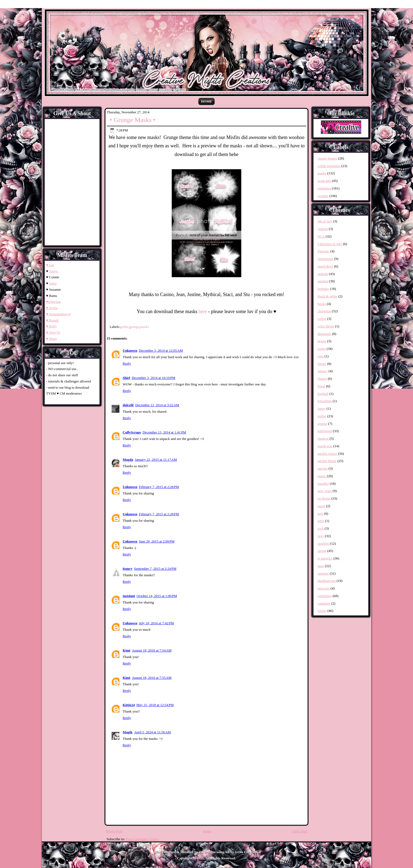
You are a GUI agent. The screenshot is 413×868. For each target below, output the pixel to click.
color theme (326, 326)
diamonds (324, 334)
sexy (321, 536)
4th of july (325, 221)
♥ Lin (50, 265)
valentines (325, 596)
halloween (325, 431)
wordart (323, 196)
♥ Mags (51, 339)
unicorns (324, 588)
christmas (324, 311)
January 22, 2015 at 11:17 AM (156, 460)
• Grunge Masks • (132, 120)
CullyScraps (132, 432)
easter (322, 349)
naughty (323, 484)
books (322, 304)
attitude (323, 274)
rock (321, 528)
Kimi (126, 650)
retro (321, 521)
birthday (323, 289)
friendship (325, 401)
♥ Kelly (51, 326)
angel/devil (325, 266)
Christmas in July (330, 244)
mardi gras (325, 446)
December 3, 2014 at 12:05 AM (161, 350)
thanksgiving (327, 581)
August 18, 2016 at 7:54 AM (152, 650)
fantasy (323, 371)
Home (206, 101)
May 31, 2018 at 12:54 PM (155, 705)
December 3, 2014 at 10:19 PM (153, 378)
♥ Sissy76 (53, 332)
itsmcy (128, 569)
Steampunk (326, 259)
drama (322, 341)
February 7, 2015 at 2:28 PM (159, 487)
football (323, 394)
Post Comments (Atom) (143, 839)
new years (325, 491)
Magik (128, 732)
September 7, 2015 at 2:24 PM (155, 569)
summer (323, 573)
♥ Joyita (52, 308)
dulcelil (128, 405)
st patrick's (325, 558)
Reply (127, 363)
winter (322, 611)
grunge (135, 327)
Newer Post (114, 831)
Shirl (126, 378)
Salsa (53, 283)
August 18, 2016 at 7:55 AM (152, 678)
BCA (321, 236)
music (322, 476)
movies (323, 468)
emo (321, 356)
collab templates (329, 166)
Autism (323, 229)
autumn (323, 281)
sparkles (323, 543)
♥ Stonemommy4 (58, 314)
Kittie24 (129, 705)
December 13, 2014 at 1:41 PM (164, 432)
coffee (322, 319)
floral (321, 386)
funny (322, 408)
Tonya (53, 271)
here (203, 311)
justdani (129, 596)
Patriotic (323, 251)
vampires (324, 603)
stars (321, 566)
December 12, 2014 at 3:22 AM (157, 405)
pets (320, 513)
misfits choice (327, 454)
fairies (322, 364)
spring (322, 551)
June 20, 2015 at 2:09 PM (157, 541)
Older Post (300, 831)
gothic (124, 327)
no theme (324, 498)
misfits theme (327, 461)
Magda (128, 460)
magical (323, 438)
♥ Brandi (52, 320)
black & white (328, 296)
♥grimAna (53, 302)
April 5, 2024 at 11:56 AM (152, 732)
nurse (321, 506)
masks (145, 327)
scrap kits (324, 181)
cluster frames (327, 158)
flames (322, 379)
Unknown (130, 350)
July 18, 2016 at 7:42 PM (156, 623)
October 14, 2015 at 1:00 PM (157, 596)
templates (324, 188)
